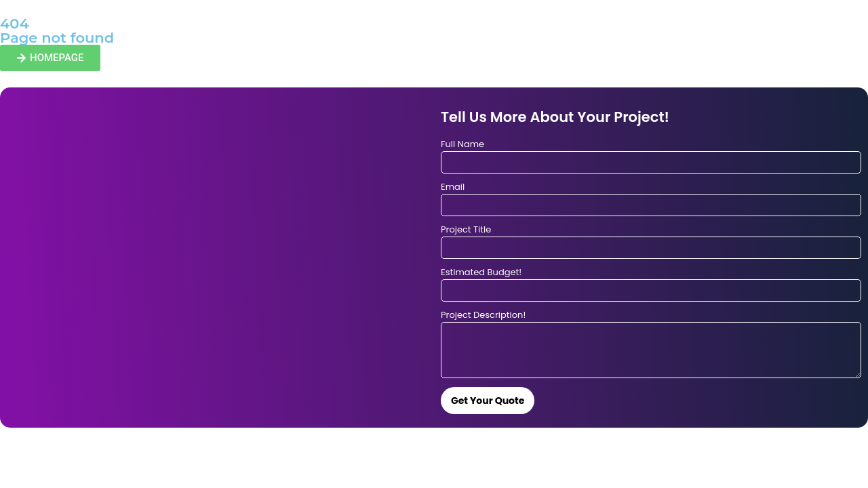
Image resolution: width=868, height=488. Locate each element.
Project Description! (483, 316)
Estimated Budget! (481, 273)
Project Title (466, 230)
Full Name (462, 145)
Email (453, 188)
